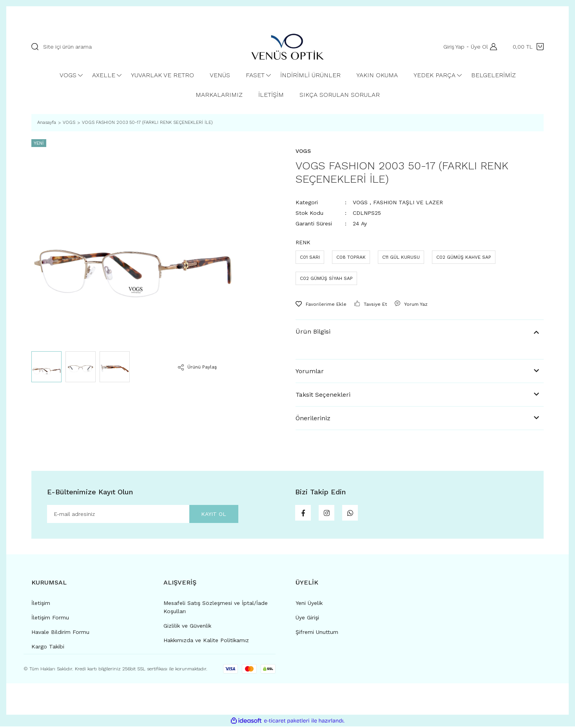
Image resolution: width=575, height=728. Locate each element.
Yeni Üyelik (309, 605)
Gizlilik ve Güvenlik (187, 627)
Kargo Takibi (48, 648)
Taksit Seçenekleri (323, 395)
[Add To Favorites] (321, 304)
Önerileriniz (313, 418)
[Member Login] (492, 47)
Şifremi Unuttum (317, 634)
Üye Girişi (307, 619)
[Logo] (287, 46)
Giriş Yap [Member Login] (452, 47)
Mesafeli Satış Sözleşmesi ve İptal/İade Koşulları (216, 609)
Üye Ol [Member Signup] (477, 47)
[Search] (133, 47)
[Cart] (528, 47)
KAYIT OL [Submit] (209, 515)
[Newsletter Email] (143, 515)
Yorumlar (310, 371)
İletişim (41, 605)
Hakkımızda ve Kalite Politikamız (206, 642)
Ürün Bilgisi (313, 331)
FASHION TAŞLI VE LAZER (408, 202)
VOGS (360, 202)
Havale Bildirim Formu (60, 634)
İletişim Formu (50, 619)
